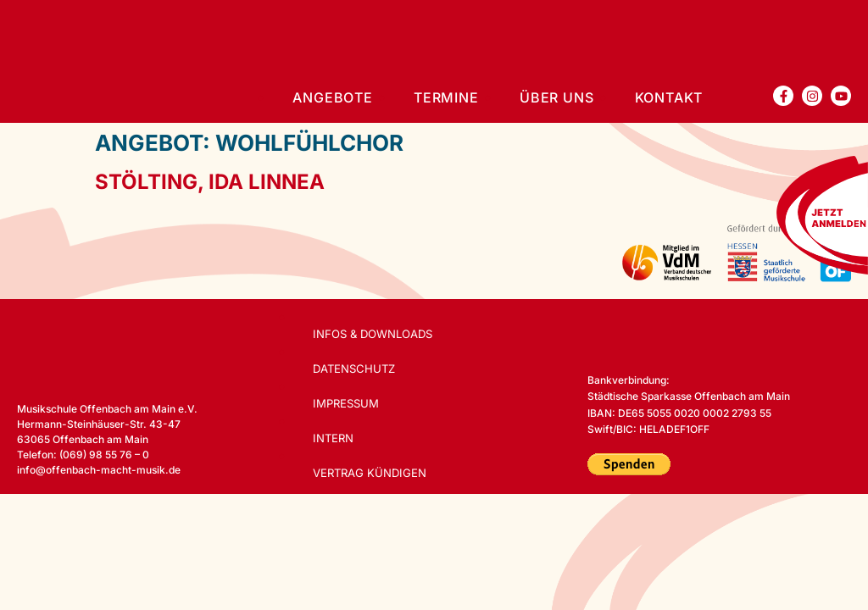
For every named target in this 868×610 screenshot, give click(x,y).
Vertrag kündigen (372, 473)
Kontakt (669, 97)
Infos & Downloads (375, 334)
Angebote (332, 97)
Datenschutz (356, 369)
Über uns (556, 97)
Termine (446, 97)
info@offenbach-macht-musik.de (99, 470)
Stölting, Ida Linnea (210, 182)
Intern (335, 438)
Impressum (348, 403)
